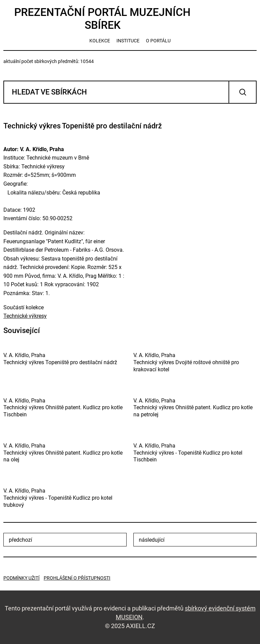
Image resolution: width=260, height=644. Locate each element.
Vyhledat (243, 92)
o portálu (158, 41)
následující (152, 540)
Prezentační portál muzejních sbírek (102, 19)
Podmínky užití (21, 578)
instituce (128, 41)
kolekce (100, 41)
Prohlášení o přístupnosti (77, 578)
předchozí (20, 540)
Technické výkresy (25, 316)
